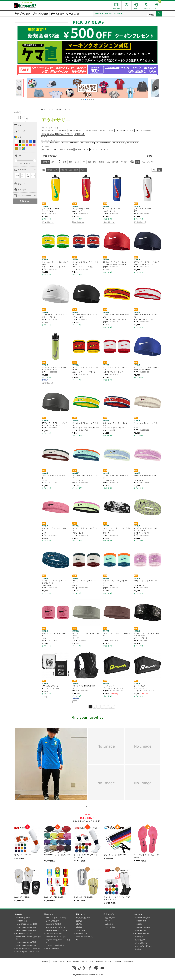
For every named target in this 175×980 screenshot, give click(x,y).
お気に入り (109, 924)
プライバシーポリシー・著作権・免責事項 (65, 961)
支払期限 (79, 927)
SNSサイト (138, 914)
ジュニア (150, 162)
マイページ (109, 921)
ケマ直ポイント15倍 (91, 130)
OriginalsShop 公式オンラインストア (58, 941)
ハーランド (46, 149)
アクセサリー (69, 109)
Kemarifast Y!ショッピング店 (56, 937)
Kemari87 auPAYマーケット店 (57, 930)
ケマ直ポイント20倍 (75, 130)
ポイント (83, 170)
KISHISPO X (140, 924)
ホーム (43, 109)
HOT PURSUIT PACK (103, 143)
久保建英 (70, 149)
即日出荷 (124, 162)
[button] (82, 100)
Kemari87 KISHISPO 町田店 (26, 942)
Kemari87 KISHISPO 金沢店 (26, 945)
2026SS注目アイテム (49, 130)
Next (110, 707)
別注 (89, 162)
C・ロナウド (94, 149)
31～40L (28, 176)
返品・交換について (83, 934)
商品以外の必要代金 (83, 918)
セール (77, 162)
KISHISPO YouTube (142, 934)
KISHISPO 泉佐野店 (23, 918)
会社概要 (45, 961)
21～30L (23, 176)
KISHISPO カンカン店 (24, 934)
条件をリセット (25, 201)
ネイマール (105, 149)
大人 (143, 162)
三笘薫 (54, 149)
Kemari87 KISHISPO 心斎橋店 (27, 924)
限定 (95, 162)
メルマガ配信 (110, 927)
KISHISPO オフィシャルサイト (57, 918)
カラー (56, 170)
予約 (70, 162)
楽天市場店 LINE (141, 940)
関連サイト (49, 914)
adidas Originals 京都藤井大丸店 (27, 952)
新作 (65, 162)
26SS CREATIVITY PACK (70, 143)
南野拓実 (78, 149)
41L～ (33, 175)
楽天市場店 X (140, 937)
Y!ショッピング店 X (142, 943)
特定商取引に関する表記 (104, 961)
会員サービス (109, 914)
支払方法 (79, 924)
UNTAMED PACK (118, 143)
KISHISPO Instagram (142, 918)
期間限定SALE (80, 134)
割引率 (76, 170)
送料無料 (115, 162)
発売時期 (49, 170)
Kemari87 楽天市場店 (53, 924)
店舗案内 (18, 914)
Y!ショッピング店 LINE (143, 946)
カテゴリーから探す (55, 109)
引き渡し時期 (80, 930)
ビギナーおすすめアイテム (124, 130)
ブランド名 (64, 170)
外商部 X (138, 949)
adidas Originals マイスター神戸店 (28, 948)
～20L (17, 175)
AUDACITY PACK (132, 143)
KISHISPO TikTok (141, 921)
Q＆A (78, 940)
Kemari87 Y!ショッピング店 (56, 927)
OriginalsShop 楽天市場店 (55, 945)
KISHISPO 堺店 (22, 921)
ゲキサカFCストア (52, 921)
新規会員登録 (110, 918)
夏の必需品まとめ (48, 134)
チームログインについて (84, 937)
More (87, 806)
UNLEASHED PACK (87, 143)
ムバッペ (62, 149)
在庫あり (46, 162)
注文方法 (79, 921)
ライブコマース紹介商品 (143, 130)
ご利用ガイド (79, 914)
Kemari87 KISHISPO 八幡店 (26, 927)
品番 (71, 170)
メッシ (86, 149)
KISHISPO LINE (141, 930)
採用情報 (118, 961)
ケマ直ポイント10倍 (106, 130)
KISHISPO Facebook (142, 927)
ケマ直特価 (62, 130)
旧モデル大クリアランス (64, 134)
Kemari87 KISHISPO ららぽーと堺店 (28, 938)
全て (53, 162)
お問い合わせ (129, 961)
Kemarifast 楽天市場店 (54, 934)
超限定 (101, 162)
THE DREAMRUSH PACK (51, 143)
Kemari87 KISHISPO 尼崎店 (26, 930)
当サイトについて (87, 961)
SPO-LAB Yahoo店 (52, 948)
